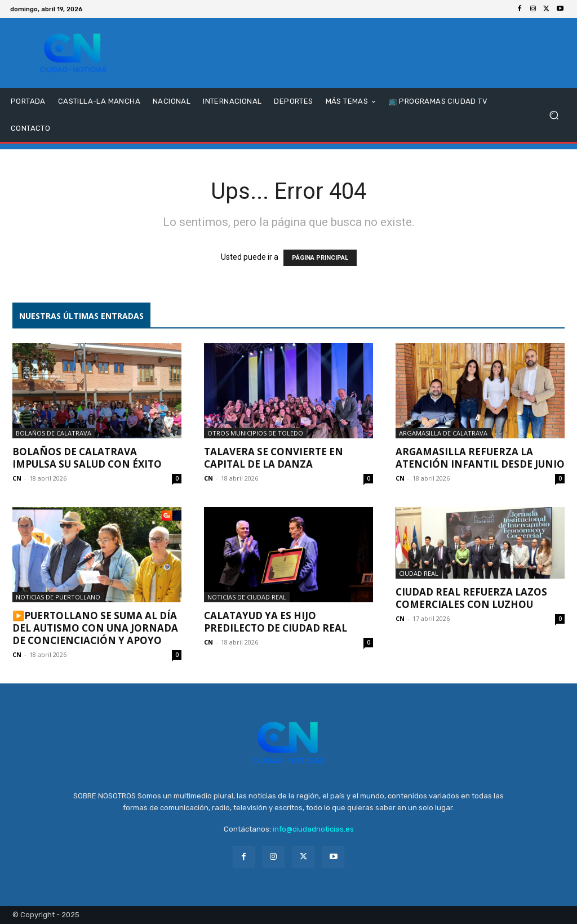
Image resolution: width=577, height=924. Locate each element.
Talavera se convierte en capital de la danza (274, 458)
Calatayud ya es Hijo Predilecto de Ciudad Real (276, 622)
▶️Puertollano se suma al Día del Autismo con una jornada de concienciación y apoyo (95, 628)
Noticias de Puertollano (58, 597)
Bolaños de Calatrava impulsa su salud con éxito (87, 458)
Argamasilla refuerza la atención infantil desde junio (480, 458)
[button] (554, 115)
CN (17, 478)
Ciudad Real (419, 573)
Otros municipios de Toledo (255, 433)
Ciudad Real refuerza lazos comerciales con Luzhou (471, 598)
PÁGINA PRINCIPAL (320, 258)
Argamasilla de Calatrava (443, 433)
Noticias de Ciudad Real (247, 597)
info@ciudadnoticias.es (313, 829)
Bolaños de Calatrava (54, 433)
